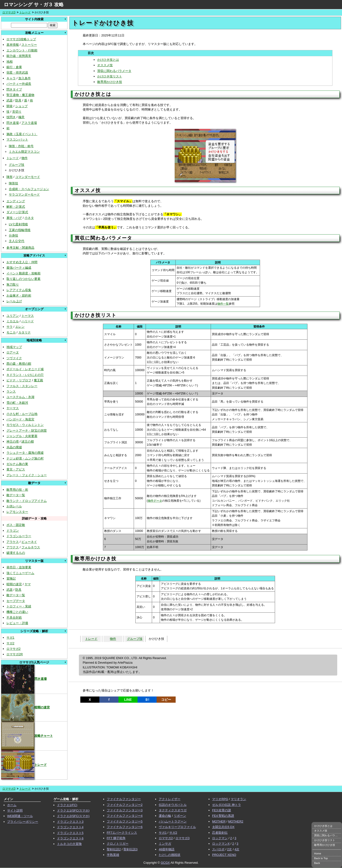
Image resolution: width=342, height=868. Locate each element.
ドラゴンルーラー (19, 536)
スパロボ (218, 849)
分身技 (13, 235)
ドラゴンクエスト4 (70, 827)
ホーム (12, 805)
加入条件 (25, 78)
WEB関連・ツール (20, 816)
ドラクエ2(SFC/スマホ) (73, 816)
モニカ (11, 332)
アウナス (13, 547)
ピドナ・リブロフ (19, 380)
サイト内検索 (34, 19)
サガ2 (10, 643)
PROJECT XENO (224, 855)
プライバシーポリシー (23, 822)
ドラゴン (13, 531)
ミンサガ (165, 844)
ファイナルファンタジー (124, 799)
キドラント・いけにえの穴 (25, 375)
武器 (10, 100)
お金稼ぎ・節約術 (19, 295)
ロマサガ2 (13, 649)
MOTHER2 (236, 821)
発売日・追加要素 (19, 567)
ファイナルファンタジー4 (125, 816)
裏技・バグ (14, 218)
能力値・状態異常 (19, 56)
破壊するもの (16, 553)
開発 (10, 106)
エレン (20, 327)
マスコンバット (17, 139)
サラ (10, 327)
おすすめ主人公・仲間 (22, 262)
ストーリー (29, 45)
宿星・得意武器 (17, 73)
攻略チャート (27, 736)
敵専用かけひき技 (110, 82)
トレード (25, 12)
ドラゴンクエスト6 (70, 838)
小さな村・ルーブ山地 (22, 414)
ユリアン (13, 316)
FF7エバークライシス (122, 833)
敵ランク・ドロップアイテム (27, 501)
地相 (10, 62)
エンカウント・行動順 (22, 50)
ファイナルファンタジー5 (125, 821)
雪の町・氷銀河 (17, 403)
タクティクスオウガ (173, 810)
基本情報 (13, 45)
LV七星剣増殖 (18, 224)
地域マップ (14, 347)
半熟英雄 (113, 855)
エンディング (16, 201)
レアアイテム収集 (19, 290)
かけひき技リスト (110, 76)
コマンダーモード (28, 177)
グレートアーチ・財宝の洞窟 (27, 431)
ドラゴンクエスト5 (70, 833)
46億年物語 (167, 849)
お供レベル (14, 506)
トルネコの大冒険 (69, 844)
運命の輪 (165, 816)
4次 (237, 849)
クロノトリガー (118, 844)
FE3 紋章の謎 (222, 810)
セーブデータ (16, 601)
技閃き (11, 117)
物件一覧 (223, 304)
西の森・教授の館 (19, 364)
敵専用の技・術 (17, 490)
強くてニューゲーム (20, 573)
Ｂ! (147, 700)
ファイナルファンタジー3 (125, 810)
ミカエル (13, 321)
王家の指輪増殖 (20, 230)
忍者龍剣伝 (220, 833)
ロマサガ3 (9, 12)
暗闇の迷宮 (14, 584)
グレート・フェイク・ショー (27, 475)
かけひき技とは (108, 60)
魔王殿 (38, 380)
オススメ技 (105, 65)
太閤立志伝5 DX (223, 827)
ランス (11, 391)
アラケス (13, 542)
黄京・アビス (16, 469)
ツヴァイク (14, 358)
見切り (17, 112)
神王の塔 (13, 442)
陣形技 (13, 183)
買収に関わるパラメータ (114, 71)
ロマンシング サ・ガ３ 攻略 (34, 5)
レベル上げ (14, 301)
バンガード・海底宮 (20, 419)
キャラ (11, 78)
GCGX (165, 863)
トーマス (28, 316)
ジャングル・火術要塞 (22, 436)
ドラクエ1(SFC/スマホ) (73, 810)
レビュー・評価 (17, 623)
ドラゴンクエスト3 (70, 822)
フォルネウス (31, 547)
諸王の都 (28, 442)
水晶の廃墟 (14, 447)
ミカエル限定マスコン (24, 152)
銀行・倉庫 (14, 67)
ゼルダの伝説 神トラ (227, 805)
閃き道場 (13, 123)
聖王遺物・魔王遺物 (20, 95)
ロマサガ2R (15, 654)
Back (317, 863)
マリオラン (238, 799)
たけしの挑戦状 (170, 855)
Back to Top (321, 858)
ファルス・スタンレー (22, 386)
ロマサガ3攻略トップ (21, 39)
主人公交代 (17, 241)
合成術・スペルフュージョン (29, 189)
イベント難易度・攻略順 (23, 273)
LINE (128, 700)
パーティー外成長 (19, 84)
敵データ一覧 (16, 495)
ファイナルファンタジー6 (125, 827)
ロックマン (220, 838)
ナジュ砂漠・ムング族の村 (25, 458)
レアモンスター (17, 512)
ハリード (28, 321)
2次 (230, 849)
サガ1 (10, 638)
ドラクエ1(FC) (67, 805)
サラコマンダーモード (24, 194)
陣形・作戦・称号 (21, 146)
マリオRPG (220, 799)
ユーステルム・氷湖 (20, 397)
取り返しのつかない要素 (23, 279)
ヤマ (28, 584)
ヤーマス (13, 408)
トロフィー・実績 (19, 606)
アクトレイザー (170, 799)
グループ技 (17, 165)
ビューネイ (29, 542)
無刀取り (13, 285)
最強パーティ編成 (19, 268)
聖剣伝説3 (130, 849)
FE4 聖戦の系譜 (223, 816)
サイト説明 (15, 810)
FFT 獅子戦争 (116, 838)
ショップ (21, 106)
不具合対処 (14, 618)
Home (318, 853)
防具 (18, 100)
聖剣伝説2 (114, 849)
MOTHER (219, 821)
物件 (25, 158)
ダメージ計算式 (17, 212)
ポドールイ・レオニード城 (25, 369)
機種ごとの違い (17, 612)
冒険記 (11, 578)
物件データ (155, 501)
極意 (21, 117)
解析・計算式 (16, 207)
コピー (166, 700)
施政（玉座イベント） (22, 134)
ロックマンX (221, 844)
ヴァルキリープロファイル (177, 827)
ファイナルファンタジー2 (125, 805)
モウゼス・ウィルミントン (25, 425)
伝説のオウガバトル (173, 805)
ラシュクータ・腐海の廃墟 (25, 453)
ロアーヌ (13, 352)
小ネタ (29, 218)
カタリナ (25, 332)
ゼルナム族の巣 (17, 464)
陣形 (10, 177)
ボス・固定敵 (16, 525)
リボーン (180, 816)
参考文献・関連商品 (20, 248)
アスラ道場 (29, 123)
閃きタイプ (14, 89)
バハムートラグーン (173, 821)
